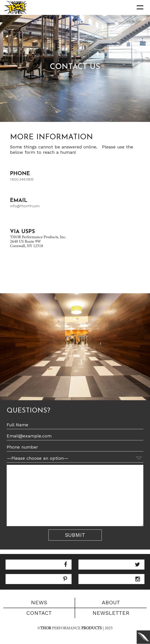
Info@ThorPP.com (25, 206)
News (39, 603)
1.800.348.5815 (22, 179)
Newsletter (111, 613)
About (111, 603)
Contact (39, 613)
